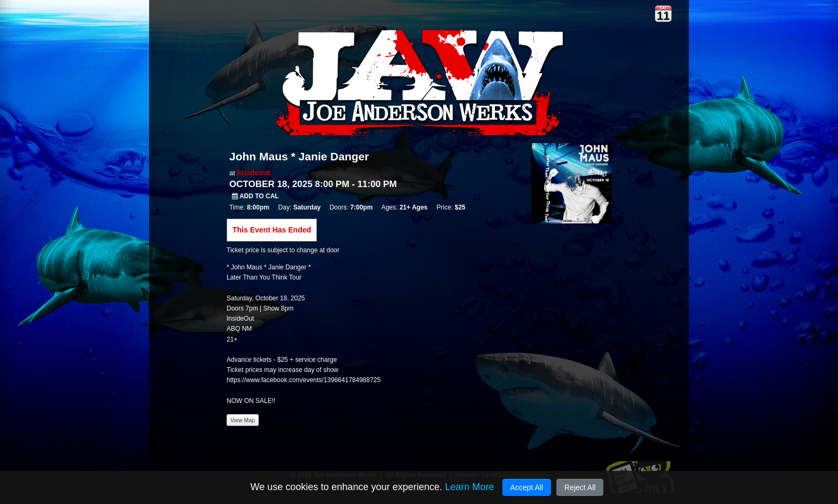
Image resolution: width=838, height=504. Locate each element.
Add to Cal (255, 196)
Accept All (527, 487)
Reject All (580, 487)
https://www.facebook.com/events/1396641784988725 (304, 380)
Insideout (253, 173)
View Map (243, 420)
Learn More (469, 487)
